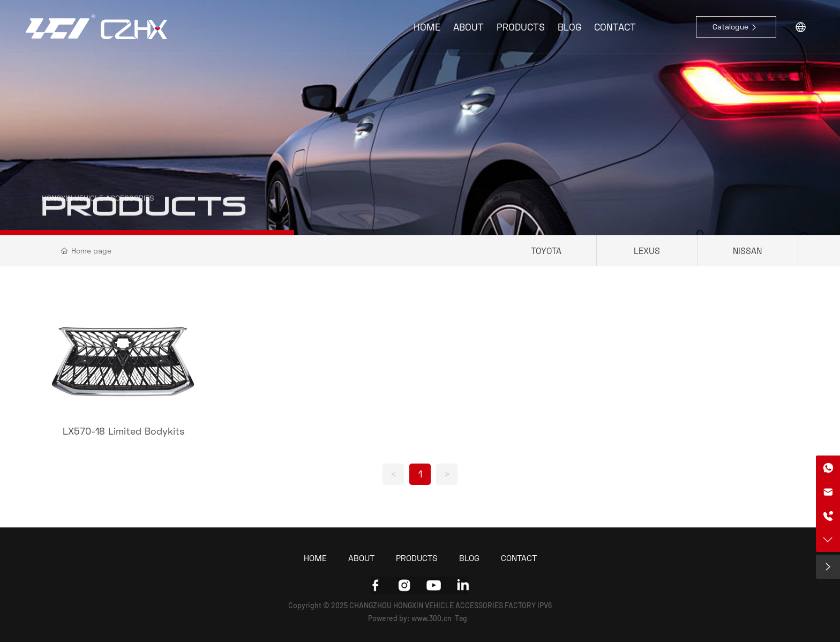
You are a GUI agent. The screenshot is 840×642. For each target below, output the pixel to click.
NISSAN (747, 251)
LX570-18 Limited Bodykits (124, 431)
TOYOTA (546, 251)
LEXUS (647, 251)
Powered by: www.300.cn (410, 618)
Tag (461, 618)
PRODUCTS (144, 219)
